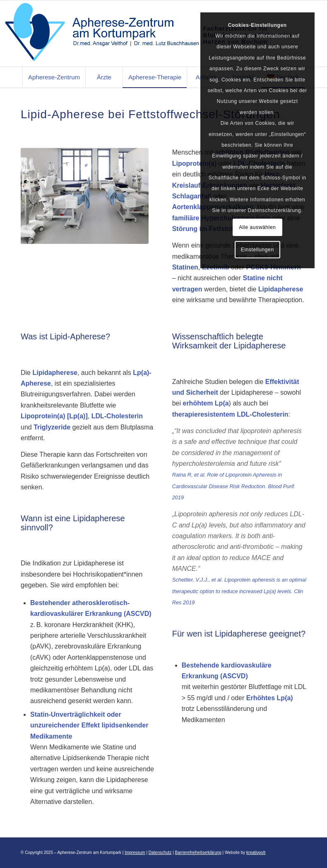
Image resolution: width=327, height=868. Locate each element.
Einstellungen (257, 250)
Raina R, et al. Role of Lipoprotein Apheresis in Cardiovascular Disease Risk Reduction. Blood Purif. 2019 (234, 486)
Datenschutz (160, 852)
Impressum (135, 852)
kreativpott (256, 852)
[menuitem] (54, 77)
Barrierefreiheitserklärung (198, 852)
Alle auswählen (257, 227)
